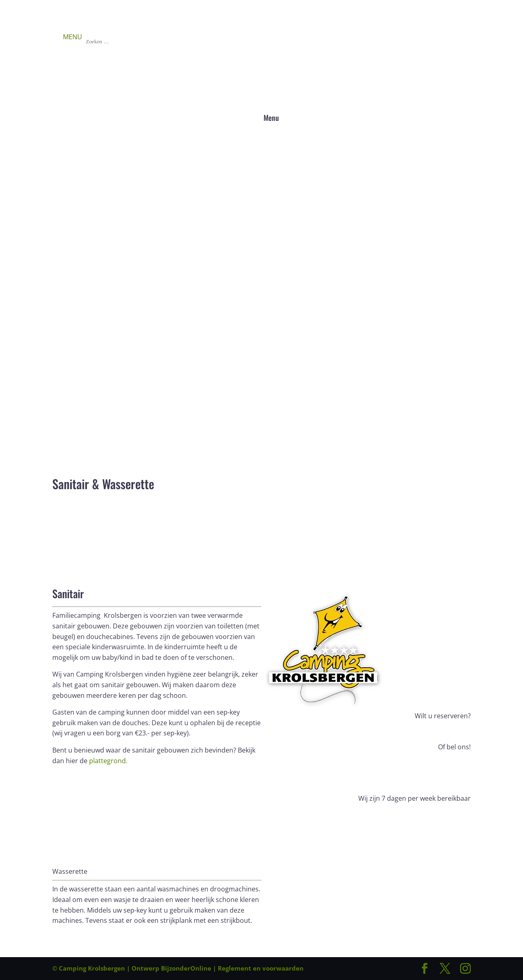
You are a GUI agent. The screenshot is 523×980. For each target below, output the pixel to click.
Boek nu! (78, 516)
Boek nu (446, 732)
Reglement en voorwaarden (261, 968)
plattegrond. (108, 761)
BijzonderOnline (186, 968)
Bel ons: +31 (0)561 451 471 (366, 763)
